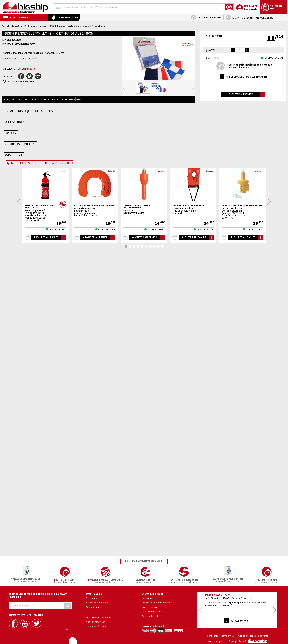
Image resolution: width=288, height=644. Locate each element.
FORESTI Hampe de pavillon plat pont (145, 223)
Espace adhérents (150, 616)
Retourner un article (96, 606)
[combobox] (58, 7)
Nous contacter (149, 606)
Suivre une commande (97, 602)
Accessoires (32, 114)
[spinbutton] (240, 50)
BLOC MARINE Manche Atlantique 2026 (96, 311)
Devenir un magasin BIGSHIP (156, 602)
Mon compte (92, 597)
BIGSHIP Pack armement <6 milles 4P (49, 310)
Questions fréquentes (96, 626)
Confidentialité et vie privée (220, 630)
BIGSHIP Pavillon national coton (97, 397)
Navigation (17, 26)
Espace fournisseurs (151, 611)
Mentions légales (216, 636)
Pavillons (43, 26)
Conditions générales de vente (253, 630)
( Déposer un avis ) (26, 69)
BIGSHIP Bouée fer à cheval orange (94, 508)
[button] (247, 50)
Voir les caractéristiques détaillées (21, 58)
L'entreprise (147, 597)
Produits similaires (63, 114)
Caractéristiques (13, 114)
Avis (79, 114)
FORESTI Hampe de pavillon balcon (98, 222)
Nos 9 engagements (96, 621)
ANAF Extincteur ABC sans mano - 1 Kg (40, 509)
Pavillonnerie (30, 26)
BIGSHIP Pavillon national (44, 397)
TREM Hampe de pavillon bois (45, 222)
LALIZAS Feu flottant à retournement (137, 509)
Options (46, 114)
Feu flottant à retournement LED (242, 508)
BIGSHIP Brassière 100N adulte (190, 508)
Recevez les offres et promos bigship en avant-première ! (38, 595)
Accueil (5, 26)
